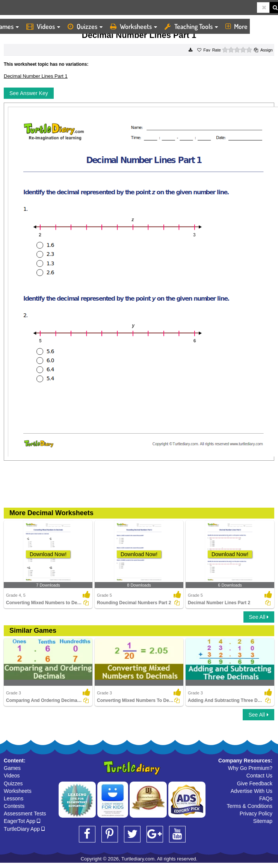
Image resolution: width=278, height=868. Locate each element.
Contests (14, 806)
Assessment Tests (25, 814)
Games (12, 768)
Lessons (14, 798)
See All (259, 617)
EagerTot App (22, 821)
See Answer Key (29, 93)
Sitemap (263, 821)
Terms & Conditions (250, 806)
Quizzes (85, 26)
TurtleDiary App (24, 829)
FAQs (266, 798)
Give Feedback (255, 783)
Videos (43, 26)
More (239, 26)
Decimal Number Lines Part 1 (36, 76)
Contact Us (259, 776)
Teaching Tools (191, 26)
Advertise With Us (252, 791)
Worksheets (134, 26)
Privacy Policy (256, 814)
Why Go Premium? (250, 768)
